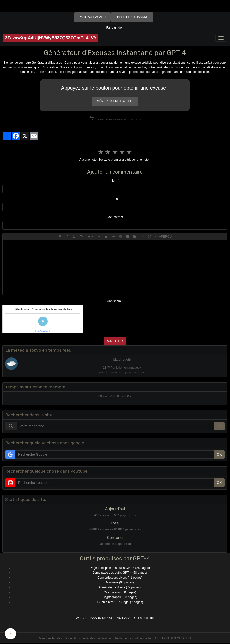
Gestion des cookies (173, 638)
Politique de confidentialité (133, 638)
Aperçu (163, 237)
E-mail (115, 199)
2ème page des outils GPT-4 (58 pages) (120, 573)
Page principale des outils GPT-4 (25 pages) (120, 568)
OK (219, 426)
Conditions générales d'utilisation (89, 638)
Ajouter (115, 341)
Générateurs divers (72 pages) (120, 587)
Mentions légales (50, 638)
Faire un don (115, 28)
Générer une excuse (115, 101)
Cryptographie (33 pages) (120, 597)
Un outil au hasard (132, 17)
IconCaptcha (42, 331)
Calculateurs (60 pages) (120, 592)
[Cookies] (11, 634)
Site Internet (115, 217)
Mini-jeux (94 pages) (120, 582)
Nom (114, 181)
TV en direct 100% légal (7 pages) (120, 602)
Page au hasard (92, 17)
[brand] (51, 38)
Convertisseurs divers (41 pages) (120, 578)
